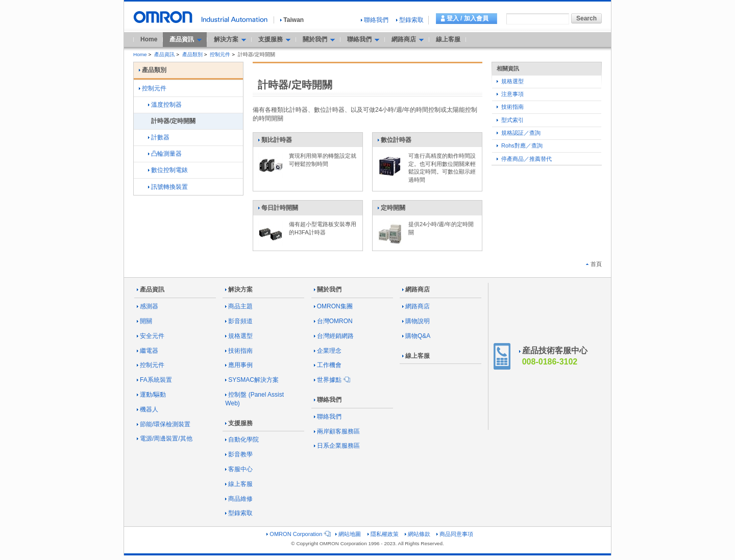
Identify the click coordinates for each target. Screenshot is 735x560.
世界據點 (331, 380)
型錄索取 (410, 20)
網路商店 (416, 289)
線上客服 (448, 39)
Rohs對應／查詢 (520, 145)
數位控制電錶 (168, 170)
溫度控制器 (165, 105)
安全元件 (151, 336)
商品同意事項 (455, 534)
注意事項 (510, 94)
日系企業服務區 (337, 446)
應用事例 (239, 365)
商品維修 (239, 499)
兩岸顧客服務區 (337, 431)
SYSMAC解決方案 (252, 380)
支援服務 (239, 423)
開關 (144, 321)
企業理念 (328, 351)
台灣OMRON (333, 321)
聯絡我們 (375, 20)
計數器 (159, 137)
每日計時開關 (278, 210)
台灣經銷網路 (334, 336)
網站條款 (418, 534)
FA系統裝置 (154, 380)
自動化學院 (242, 440)
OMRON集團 (333, 306)
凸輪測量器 (165, 154)
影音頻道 (239, 321)
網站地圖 (348, 534)
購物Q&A (416, 336)
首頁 (594, 264)
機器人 (148, 409)
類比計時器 (275, 142)
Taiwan (292, 20)
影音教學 (239, 454)
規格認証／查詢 (519, 133)
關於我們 (328, 289)
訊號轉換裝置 (168, 187)
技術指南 (510, 107)
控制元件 (220, 54)
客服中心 (239, 469)
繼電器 (148, 351)
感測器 (148, 306)
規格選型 (510, 81)
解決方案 (239, 289)
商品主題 (239, 306)
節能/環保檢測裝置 (164, 424)
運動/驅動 (151, 395)
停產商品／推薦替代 (524, 159)
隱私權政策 (383, 534)
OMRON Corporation (298, 534)
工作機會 (328, 365)
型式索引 (510, 120)
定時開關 (391, 210)
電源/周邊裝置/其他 (165, 439)
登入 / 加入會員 (468, 18)
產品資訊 (164, 54)
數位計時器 (394, 142)
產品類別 (192, 54)
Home (149, 39)
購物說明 (416, 321)
